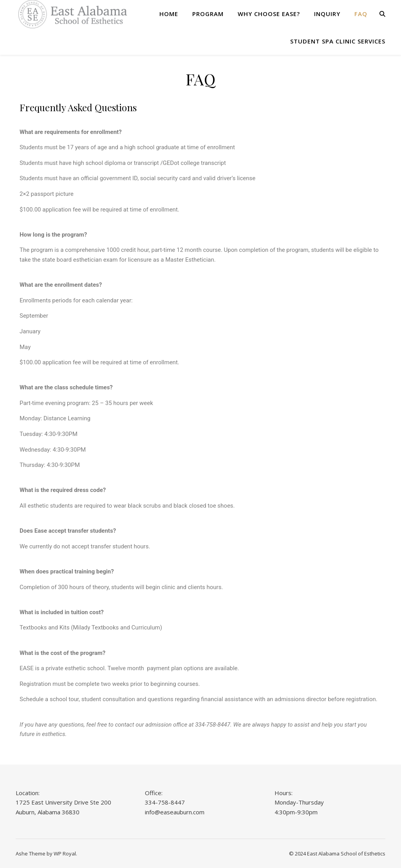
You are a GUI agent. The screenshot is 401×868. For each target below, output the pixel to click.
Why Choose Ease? (269, 14)
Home (169, 14)
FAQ (361, 14)
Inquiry (327, 14)
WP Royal (65, 854)
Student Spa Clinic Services (338, 41)
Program (208, 14)
